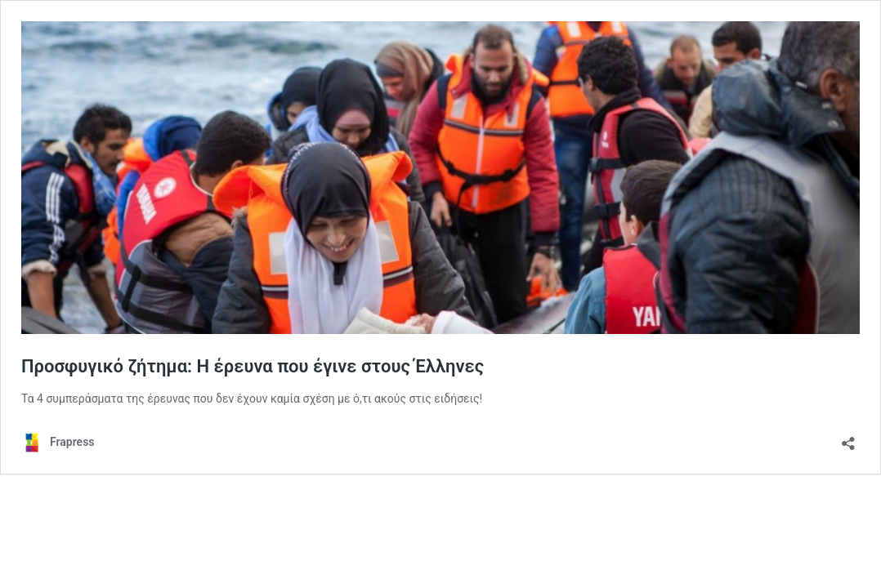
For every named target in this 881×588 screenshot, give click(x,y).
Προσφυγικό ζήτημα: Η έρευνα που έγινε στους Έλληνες (253, 366)
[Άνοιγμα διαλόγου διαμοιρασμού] (848, 438)
